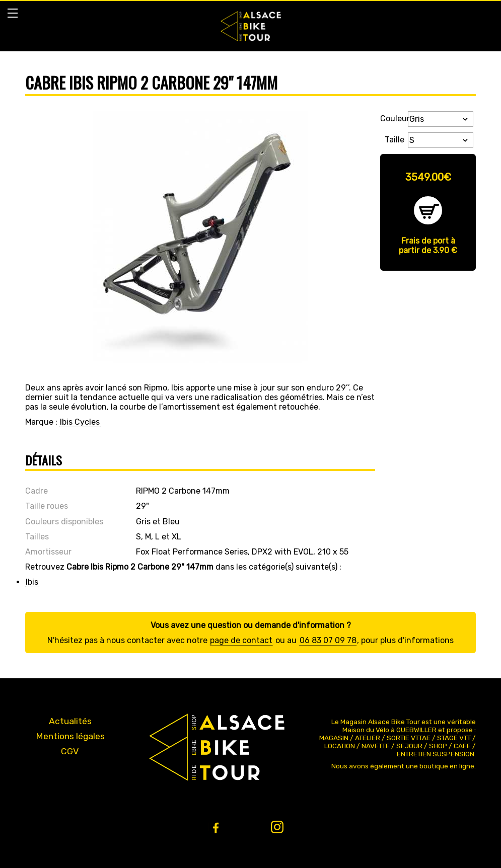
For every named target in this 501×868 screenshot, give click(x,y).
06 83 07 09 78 (328, 640)
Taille (395, 139)
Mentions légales (70, 736)
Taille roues (47, 506)
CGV (70, 751)
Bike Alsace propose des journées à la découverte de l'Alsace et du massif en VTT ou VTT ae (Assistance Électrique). (251, 26)
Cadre (37, 491)
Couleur (392, 119)
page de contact (241, 640)
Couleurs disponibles (64, 522)
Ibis (32, 582)
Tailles (37, 537)
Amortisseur (48, 552)
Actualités (70, 721)
